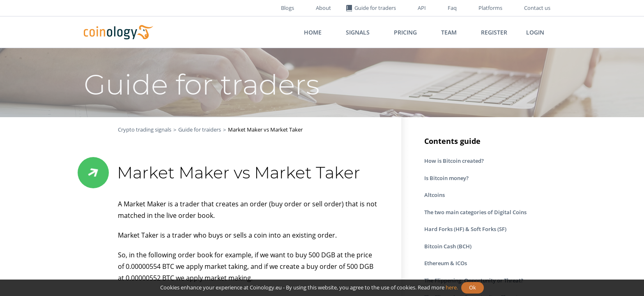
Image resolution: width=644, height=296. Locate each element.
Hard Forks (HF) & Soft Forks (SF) (465, 229)
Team (449, 32)
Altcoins (435, 195)
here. (452, 287)
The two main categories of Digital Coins (475, 212)
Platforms (490, 8)
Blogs (287, 8)
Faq (452, 8)
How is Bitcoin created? (454, 161)
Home (313, 32)
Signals (358, 32)
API (422, 8)
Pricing (405, 32)
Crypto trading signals (145, 129)
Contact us (537, 8)
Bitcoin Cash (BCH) (448, 246)
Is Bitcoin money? (446, 178)
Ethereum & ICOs (446, 263)
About (323, 8)
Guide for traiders (200, 129)
